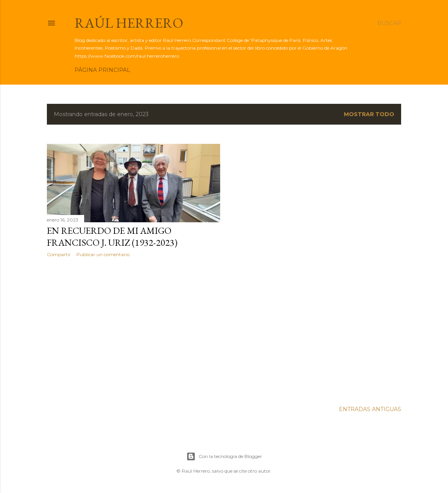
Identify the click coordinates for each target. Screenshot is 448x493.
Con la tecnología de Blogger (224, 456)
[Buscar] (389, 23)
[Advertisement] (134, 330)
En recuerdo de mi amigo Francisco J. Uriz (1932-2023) (112, 237)
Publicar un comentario (103, 254)
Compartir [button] (59, 254)
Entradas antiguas (370, 409)
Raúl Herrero (129, 23)
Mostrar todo (369, 114)
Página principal (102, 70)
